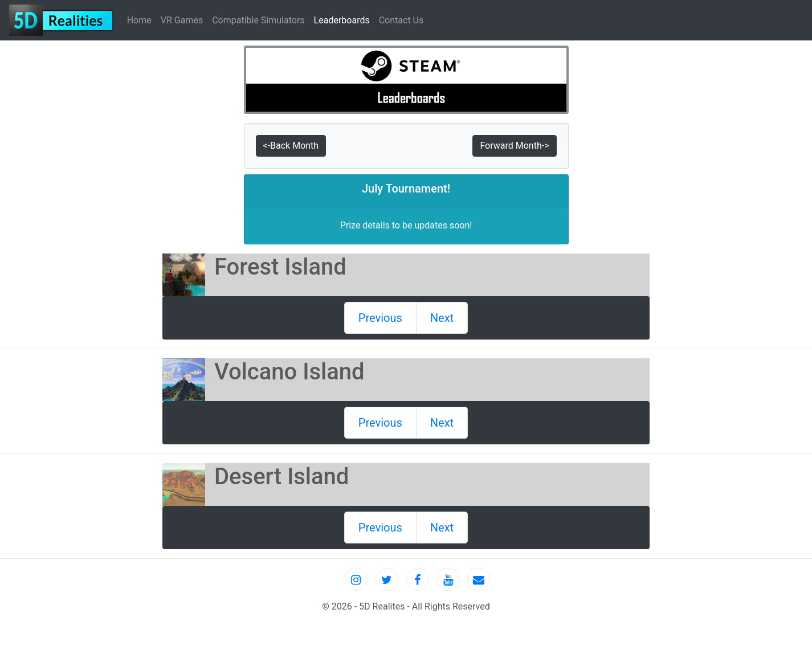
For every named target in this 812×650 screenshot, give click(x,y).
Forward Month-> (514, 146)
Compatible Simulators (258, 20)
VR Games (182, 20)
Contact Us (401, 20)
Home (142, 19)
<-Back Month (291, 146)
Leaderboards (342, 20)
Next (442, 318)
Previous (380, 318)
